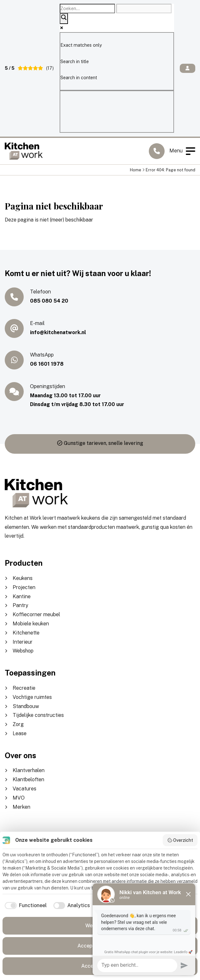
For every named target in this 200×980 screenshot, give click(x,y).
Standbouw (26, 706)
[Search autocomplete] (144, 9)
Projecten (24, 587)
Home (136, 170)
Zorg (18, 724)
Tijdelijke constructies (38, 715)
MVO (19, 798)
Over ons (21, 755)
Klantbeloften (28, 779)
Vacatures (24, 789)
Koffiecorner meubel (36, 614)
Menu (182, 151)
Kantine (22, 596)
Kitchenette (26, 633)
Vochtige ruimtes (32, 697)
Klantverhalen (29, 770)
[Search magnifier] (64, 19)
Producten (24, 563)
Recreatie (24, 688)
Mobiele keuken (31, 624)
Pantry (20, 605)
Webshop (23, 651)
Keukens (23, 578)
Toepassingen (30, 673)
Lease (20, 733)
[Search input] (87, 9)
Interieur (23, 642)
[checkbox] (25, 906)
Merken (21, 807)
